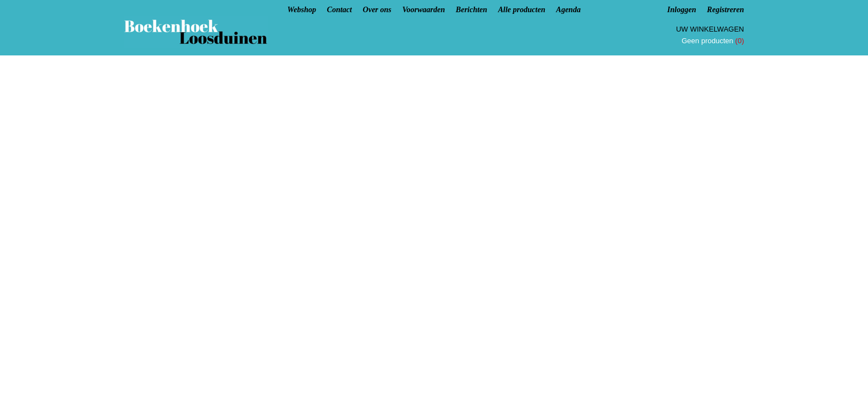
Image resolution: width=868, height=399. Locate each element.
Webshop (302, 10)
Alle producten (522, 10)
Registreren (725, 10)
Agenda (569, 10)
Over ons (377, 10)
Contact (340, 10)
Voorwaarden (424, 10)
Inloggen (681, 10)
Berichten (471, 10)
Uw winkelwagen (710, 29)
